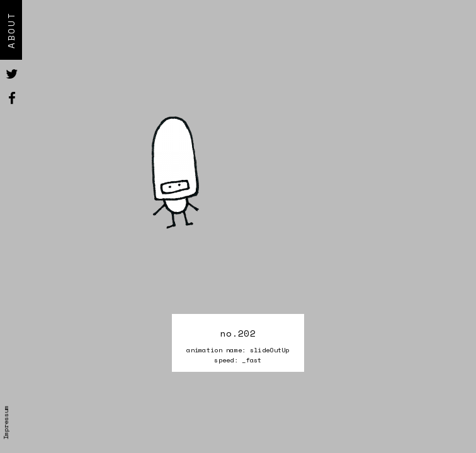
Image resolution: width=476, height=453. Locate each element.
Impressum (6, 423)
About (11, 30)
